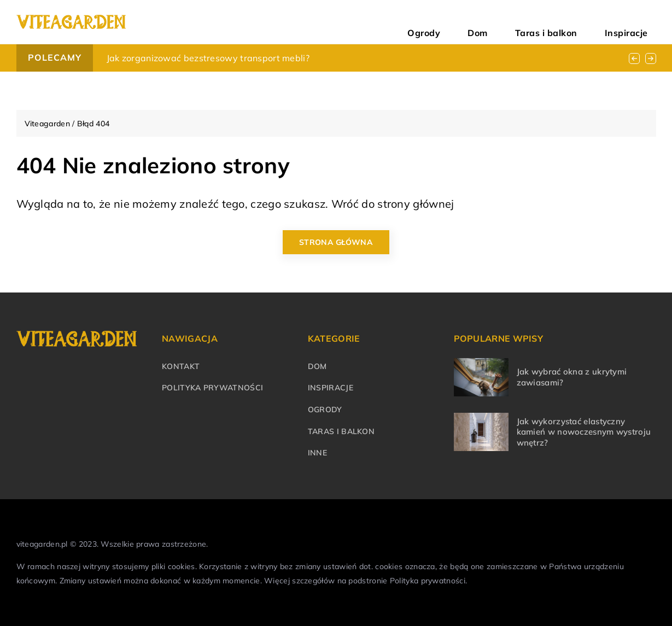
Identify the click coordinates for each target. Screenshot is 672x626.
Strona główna (336, 242)
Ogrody (498, 22)
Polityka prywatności (212, 388)
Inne (317, 453)
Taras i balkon (579, 22)
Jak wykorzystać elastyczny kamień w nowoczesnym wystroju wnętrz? (584, 432)
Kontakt (181, 366)
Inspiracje (637, 22)
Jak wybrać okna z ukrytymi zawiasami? (572, 377)
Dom (532, 22)
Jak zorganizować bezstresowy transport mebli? (208, 58)
